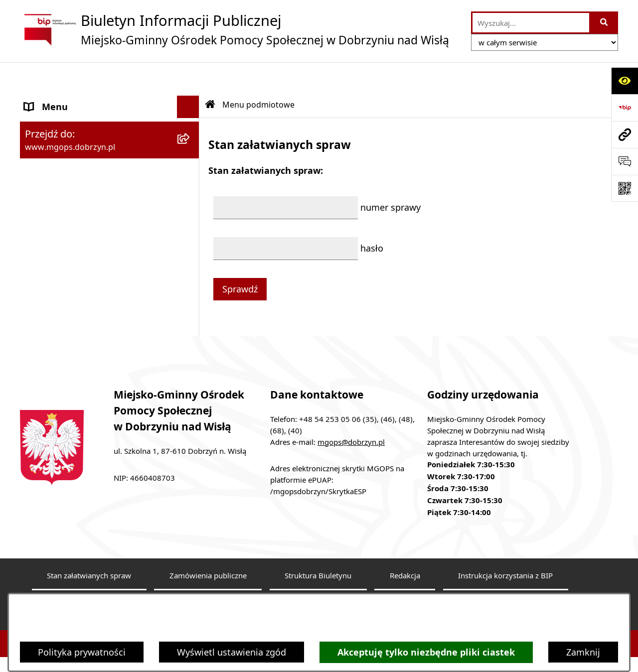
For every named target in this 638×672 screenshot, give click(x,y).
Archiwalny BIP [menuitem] (56, 201)
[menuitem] (110, 128)
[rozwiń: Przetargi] (190, 269)
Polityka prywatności (82, 652)
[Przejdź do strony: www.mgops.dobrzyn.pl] (625, 134)
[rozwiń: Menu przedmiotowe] (190, 157)
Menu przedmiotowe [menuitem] (68, 156)
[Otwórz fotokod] (625, 188)
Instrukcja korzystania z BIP (505, 559)
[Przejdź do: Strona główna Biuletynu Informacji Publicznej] (210, 75)
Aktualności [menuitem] (49, 224)
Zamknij (583, 652)
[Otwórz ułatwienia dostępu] (625, 81)
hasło (372, 218)
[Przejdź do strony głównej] (235, 29)
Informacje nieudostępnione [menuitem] (84, 246)
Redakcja (405, 559)
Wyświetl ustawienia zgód (232, 652)
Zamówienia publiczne (208, 559)
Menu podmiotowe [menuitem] (65, 99)
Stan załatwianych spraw (89, 559)
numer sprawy (391, 177)
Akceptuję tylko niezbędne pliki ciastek (426, 652)
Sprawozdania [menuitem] (54, 179)
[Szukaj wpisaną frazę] (604, 23)
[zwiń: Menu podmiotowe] (190, 100)
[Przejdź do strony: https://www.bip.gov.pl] (625, 108)
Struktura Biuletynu (318, 559)
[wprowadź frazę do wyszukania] (531, 23)
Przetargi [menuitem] (43, 269)
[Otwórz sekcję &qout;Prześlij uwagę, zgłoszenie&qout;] (625, 161)
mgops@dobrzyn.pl (351, 425)
